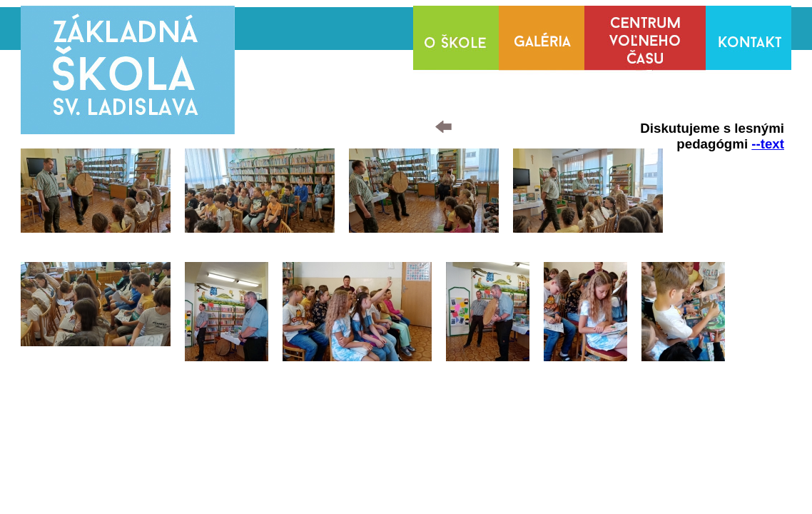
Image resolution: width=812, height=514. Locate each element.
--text (768, 144)
